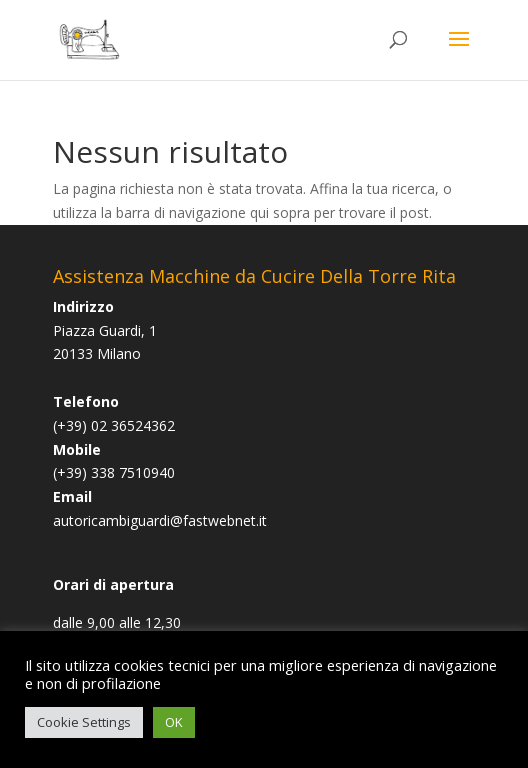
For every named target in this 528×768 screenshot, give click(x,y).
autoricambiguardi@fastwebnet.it (160, 520)
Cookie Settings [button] (84, 722)
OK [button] (174, 722)
